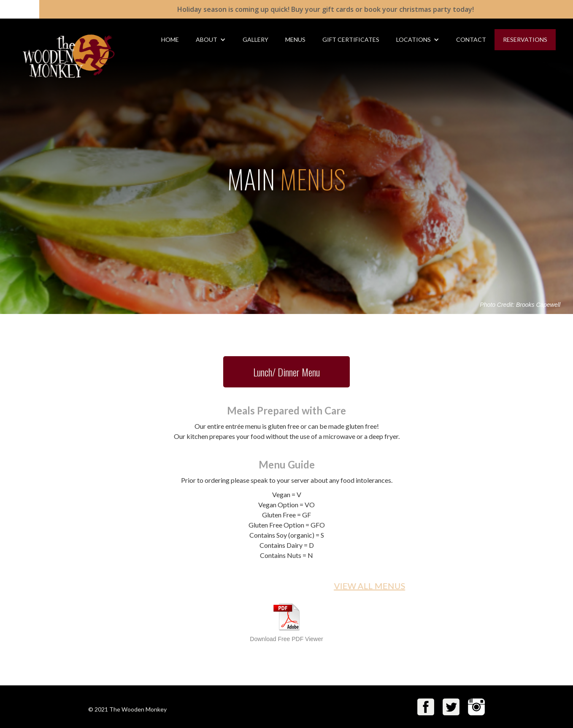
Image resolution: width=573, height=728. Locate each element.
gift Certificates (351, 39)
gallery (255, 39)
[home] (60, 50)
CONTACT (471, 39)
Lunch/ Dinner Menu (286, 372)
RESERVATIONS (525, 39)
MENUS (295, 39)
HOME (170, 39)
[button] (211, 40)
